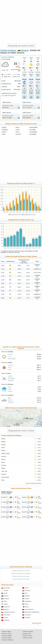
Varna (3, 448)
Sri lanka (7, 615)
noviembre (33, 132)
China (27, 588)
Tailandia (28, 615)
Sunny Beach (5, 477)
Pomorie (4, 465)
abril (4, 134)
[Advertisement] (21, 22)
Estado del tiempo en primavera (21, 573)
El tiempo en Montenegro (8, 640)
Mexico (6, 609)
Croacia (28, 591)
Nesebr (3, 459)
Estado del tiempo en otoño (21, 579)
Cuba (6, 593)
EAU (26, 593)
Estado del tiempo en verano (21, 576)
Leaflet (34, 426)
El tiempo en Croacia (28, 638)
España (27, 596)
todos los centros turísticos (33, 483)
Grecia (27, 599)
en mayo (8, 107)
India (6, 601)
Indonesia (28, 601)
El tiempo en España (7, 638)
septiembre (34, 127)
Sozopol (4, 474)
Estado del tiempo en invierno (21, 571)
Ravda (3, 468)
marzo (4, 132)
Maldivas (7, 607)
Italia (27, 604)
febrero (5, 130)
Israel (6, 604)
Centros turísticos (8, 50)
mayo (3, 96)
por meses (28, 117)
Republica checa (9, 612)
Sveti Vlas (4, 471)
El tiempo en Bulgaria (7, 636)
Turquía (28, 618)
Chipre (6, 591)
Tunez (6, 618)
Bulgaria (25, 50)
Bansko (4, 442)
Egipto (6, 596)
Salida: (6, 74)
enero (4, 127)
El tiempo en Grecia (27, 636)
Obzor (3, 462)
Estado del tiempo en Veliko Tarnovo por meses (21, 124)
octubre (33, 130)
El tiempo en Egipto (6, 632)
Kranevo (4, 456)
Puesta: (15, 74)
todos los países (37, 623)
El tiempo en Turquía (7, 634)
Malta (27, 607)
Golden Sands (5, 453)
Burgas (3, 445)
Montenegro (29, 609)
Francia (7, 599)
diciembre (33, 134)
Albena (3, 439)
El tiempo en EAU (27, 634)
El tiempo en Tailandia (28, 632)
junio (18, 130)
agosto (18, 134)
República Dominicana (32, 612)
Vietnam (7, 620)
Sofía (3, 480)
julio (18, 132)
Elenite (3, 451)
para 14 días (8, 117)
